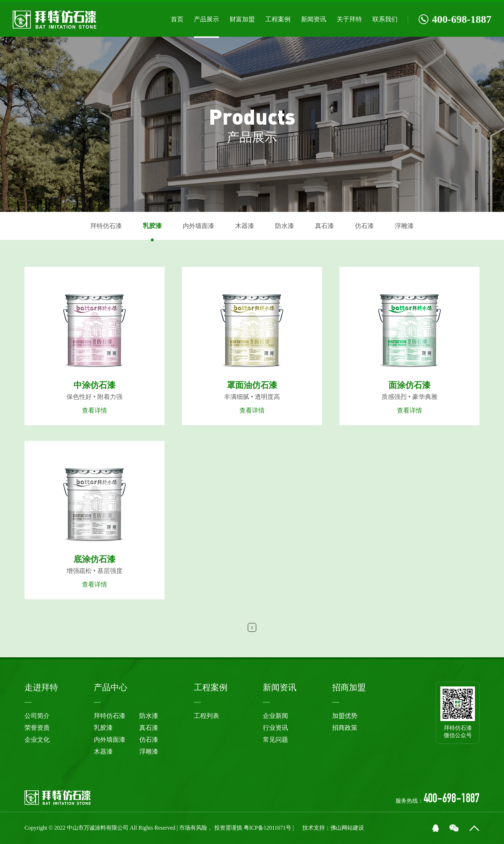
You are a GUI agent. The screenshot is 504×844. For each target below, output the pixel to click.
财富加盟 (242, 19)
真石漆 (324, 226)
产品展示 (206, 19)
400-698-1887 (455, 19)
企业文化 (37, 740)
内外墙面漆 (198, 226)
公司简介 (37, 716)
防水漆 (285, 226)
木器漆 (245, 226)
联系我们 (385, 19)
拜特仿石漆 (106, 226)
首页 (177, 19)
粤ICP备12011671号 (268, 828)
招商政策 (345, 728)
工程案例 (278, 19)
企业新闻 (275, 716)
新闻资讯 (314, 19)
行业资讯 (275, 728)
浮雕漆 (404, 226)
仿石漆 (364, 226)
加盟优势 (345, 716)
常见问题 (275, 740)
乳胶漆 (152, 226)
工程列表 (206, 716)
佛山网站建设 (347, 828)
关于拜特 (349, 19)
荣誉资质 (37, 728)
